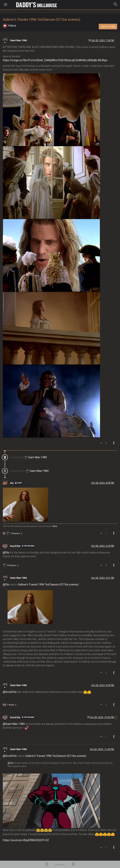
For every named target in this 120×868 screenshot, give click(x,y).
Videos (12, 16)
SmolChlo (15, 537)
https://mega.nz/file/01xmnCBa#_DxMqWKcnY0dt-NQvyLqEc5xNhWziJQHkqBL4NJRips (55, 51)
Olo (12, 474)
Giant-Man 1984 (18, 31)
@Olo (6, 543)
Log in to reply (108, 17)
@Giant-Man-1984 (14, 714)
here (55, 517)
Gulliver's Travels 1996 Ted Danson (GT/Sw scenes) (48, 575)
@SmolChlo (10, 682)
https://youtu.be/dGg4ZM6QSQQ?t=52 (26, 831)
